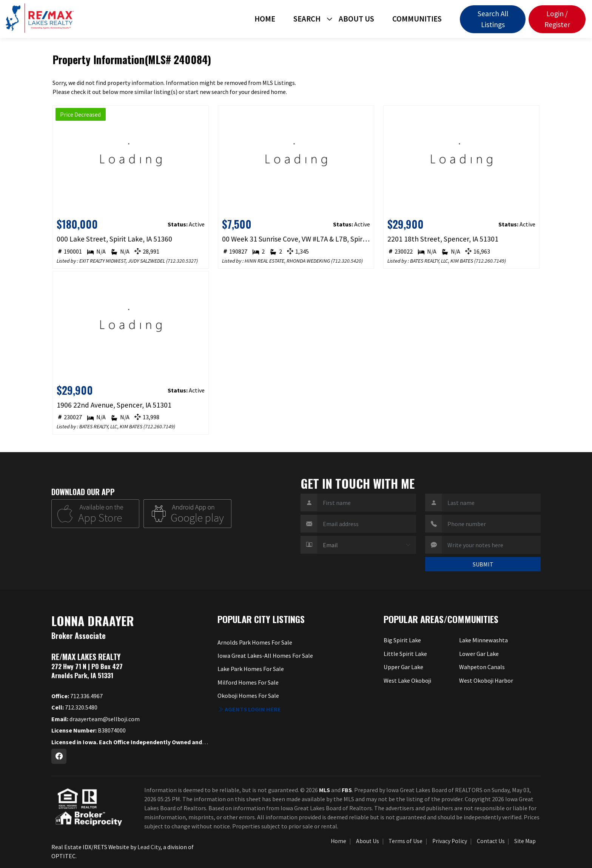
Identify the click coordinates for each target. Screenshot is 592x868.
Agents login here (249, 709)
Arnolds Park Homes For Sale (255, 642)
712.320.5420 (347, 261)
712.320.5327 (182, 261)
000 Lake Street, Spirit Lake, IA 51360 (114, 239)
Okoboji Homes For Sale (248, 695)
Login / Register (557, 19)
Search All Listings (493, 19)
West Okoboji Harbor (486, 680)
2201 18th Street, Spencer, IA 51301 (443, 239)
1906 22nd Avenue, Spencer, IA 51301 (114, 405)
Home (265, 19)
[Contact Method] (367, 545)
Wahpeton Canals (482, 667)
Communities (417, 19)
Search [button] (307, 19)
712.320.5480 (74, 707)
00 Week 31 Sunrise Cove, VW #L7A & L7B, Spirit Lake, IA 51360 (296, 239)
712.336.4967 (77, 696)
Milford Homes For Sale (248, 682)
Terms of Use (405, 841)
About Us (356, 19)
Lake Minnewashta (483, 640)
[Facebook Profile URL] (59, 756)
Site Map (525, 841)
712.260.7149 (490, 261)
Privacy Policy (450, 841)
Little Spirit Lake (405, 653)
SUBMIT (483, 564)
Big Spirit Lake (402, 640)
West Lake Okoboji (408, 680)
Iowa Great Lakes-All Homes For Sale (265, 656)
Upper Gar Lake (403, 667)
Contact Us (491, 841)
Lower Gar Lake (479, 653)
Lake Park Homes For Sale (251, 669)
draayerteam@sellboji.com (96, 719)
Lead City (149, 847)
